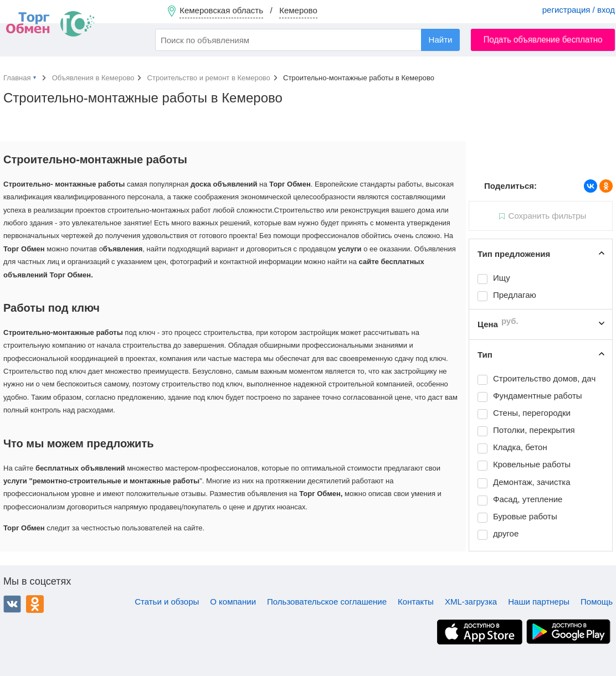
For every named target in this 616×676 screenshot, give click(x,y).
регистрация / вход (579, 10)
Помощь (597, 602)
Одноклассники (35, 604)
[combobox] (307, 40)
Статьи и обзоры (167, 602)
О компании (233, 602)
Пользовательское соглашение (327, 602)
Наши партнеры (539, 602)
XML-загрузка (471, 602)
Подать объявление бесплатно (543, 40)
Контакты (416, 602)
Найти (441, 40)
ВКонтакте (12, 604)
